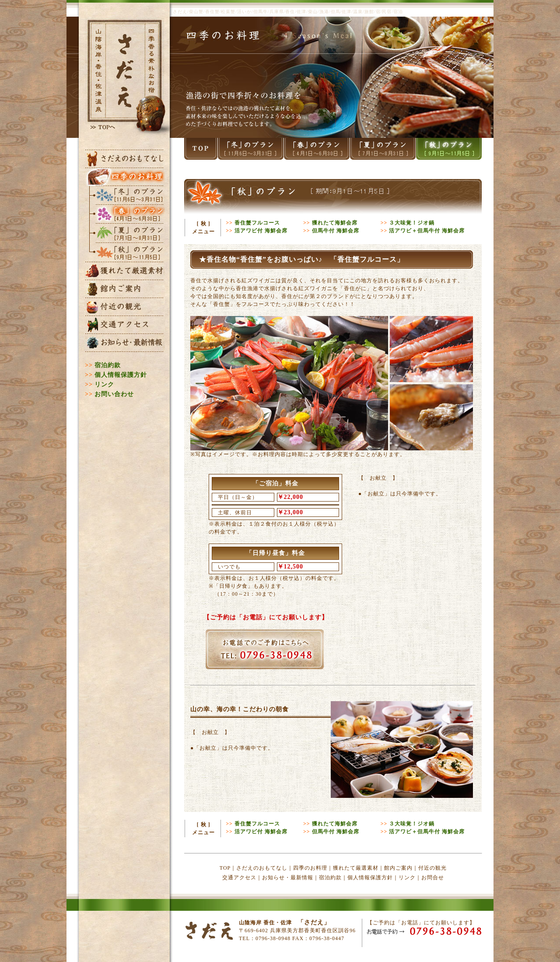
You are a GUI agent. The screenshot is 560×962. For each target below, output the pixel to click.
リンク (104, 384)
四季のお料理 (310, 868)
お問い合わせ (114, 394)
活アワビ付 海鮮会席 (261, 231)
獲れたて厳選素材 (356, 868)
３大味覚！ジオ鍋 (412, 223)
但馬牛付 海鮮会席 (336, 231)
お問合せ (433, 878)
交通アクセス (239, 878)
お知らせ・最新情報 (288, 878)
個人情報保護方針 (121, 375)
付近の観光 (432, 868)
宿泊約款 (108, 365)
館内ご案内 (398, 868)
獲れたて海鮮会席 (335, 223)
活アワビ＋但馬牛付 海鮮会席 (427, 231)
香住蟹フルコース (257, 223)
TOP (225, 868)
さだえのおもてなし (262, 868)
